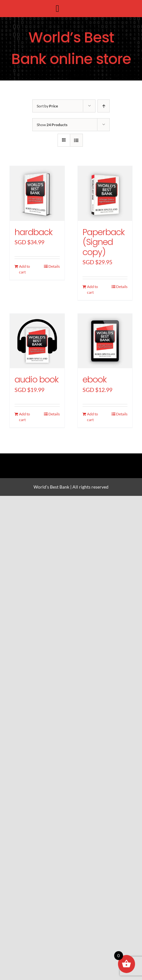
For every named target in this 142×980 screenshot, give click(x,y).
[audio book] (37, 341)
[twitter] (60, 459)
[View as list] (76, 140)
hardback (34, 232)
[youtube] (93, 459)
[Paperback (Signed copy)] (105, 193)
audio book (37, 379)
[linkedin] (82, 459)
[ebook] (105, 341)
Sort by (47, 106)
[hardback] (37, 193)
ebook (95, 379)
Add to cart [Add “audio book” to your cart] (25, 417)
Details (54, 266)
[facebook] (50, 459)
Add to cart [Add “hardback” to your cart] (25, 269)
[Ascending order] (104, 106)
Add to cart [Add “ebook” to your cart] (93, 417)
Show (52, 125)
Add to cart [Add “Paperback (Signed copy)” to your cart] (93, 289)
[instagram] (71, 459)
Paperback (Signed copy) (104, 242)
